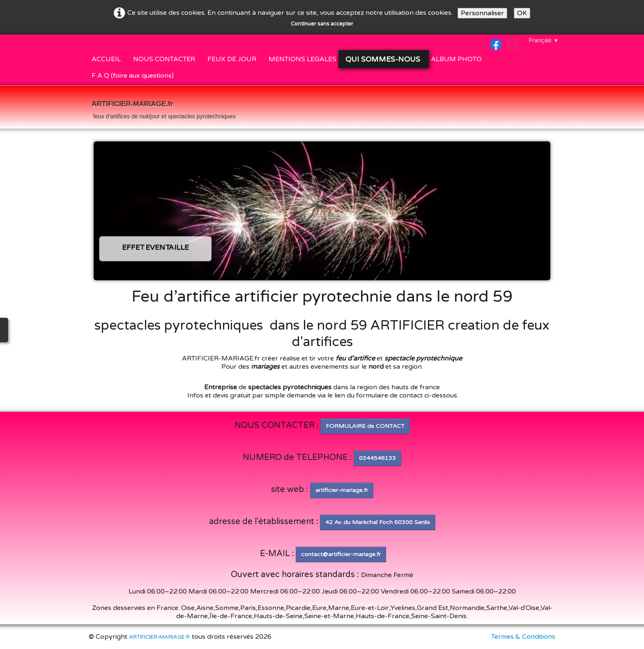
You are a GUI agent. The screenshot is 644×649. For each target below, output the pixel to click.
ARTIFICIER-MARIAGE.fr (160, 637)
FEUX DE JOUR (232, 59)
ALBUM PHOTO (456, 59)
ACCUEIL (106, 59)
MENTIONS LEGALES (302, 59)
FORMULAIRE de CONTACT (365, 426)
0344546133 (377, 458)
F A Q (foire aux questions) (133, 76)
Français (544, 40)
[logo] (164, 108)
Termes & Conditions (523, 637)
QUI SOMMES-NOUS (384, 59)
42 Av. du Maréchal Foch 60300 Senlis (378, 522)
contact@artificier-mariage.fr (341, 554)
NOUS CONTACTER (164, 59)
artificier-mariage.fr (342, 490)
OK (522, 13)
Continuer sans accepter (322, 24)
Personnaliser (482, 13)
